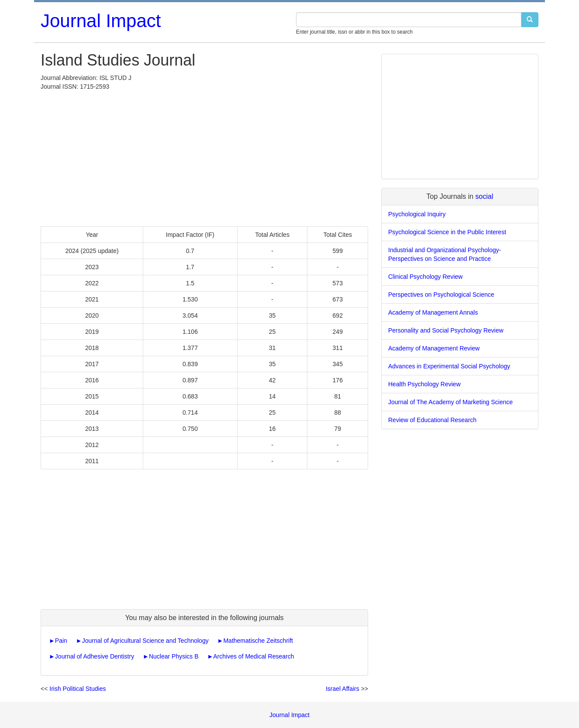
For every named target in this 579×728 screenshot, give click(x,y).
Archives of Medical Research (253, 656)
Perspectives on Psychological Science (441, 295)
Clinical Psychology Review (425, 277)
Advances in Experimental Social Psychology (449, 366)
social (484, 196)
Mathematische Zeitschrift (258, 641)
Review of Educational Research (432, 420)
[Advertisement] (204, 156)
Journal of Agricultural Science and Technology (145, 641)
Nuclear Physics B (174, 656)
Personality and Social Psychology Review (446, 330)
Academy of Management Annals (433, 312)
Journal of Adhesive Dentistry (95, 656)
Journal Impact (101, 21)
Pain (61, 641)
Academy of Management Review (434, 348)
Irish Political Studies (78, 689)
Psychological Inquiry (417, 214)
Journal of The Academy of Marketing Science (450, 402)
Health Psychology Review (424, 384)
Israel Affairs (343, 689)
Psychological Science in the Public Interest (447, 232)
